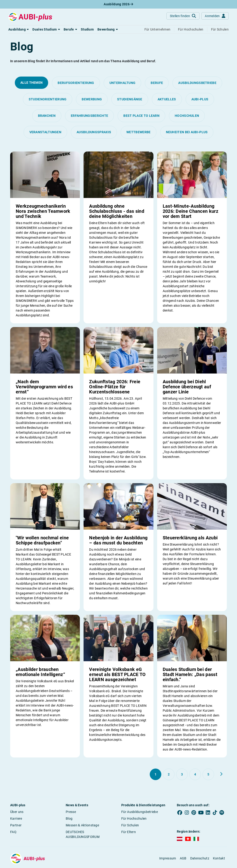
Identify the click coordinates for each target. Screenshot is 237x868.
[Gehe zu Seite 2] (169, 774)
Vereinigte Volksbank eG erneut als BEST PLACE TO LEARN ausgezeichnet (117, 674)
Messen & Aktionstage (82, 825)
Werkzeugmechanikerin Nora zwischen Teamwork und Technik (43, 211)
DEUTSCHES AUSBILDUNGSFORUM (83, 834)
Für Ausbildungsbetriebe (140, 812)
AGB (183, 858)
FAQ (13, 832)
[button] (19, 29)
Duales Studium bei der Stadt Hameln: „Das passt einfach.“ (190, 674)
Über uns (17, 812)
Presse (71, 812)
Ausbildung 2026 (118, 4)
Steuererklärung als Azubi (190, 538)
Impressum (168, 858)
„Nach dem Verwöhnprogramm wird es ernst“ (44, 387)
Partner (16, 825)
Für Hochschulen (134, 819)
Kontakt (219, 858)
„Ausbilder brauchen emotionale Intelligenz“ (40, 672)
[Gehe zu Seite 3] (182, 774)
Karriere (16, 819)
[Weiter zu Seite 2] (221, 774)
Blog (69, 819)
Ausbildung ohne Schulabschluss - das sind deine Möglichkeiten (117, 211)
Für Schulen (130, 825)
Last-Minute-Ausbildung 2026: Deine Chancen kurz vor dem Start (190, 211)
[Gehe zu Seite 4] (195, 774)
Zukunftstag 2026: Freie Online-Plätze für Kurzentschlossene (115, 387)
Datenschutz (200, 858)
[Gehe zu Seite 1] (156, 774)
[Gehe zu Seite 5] (208, 774)
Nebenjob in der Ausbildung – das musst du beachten (118, 540)
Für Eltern (129, 832)
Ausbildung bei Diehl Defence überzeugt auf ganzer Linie (187, 387)
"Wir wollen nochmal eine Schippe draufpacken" (42, 540)
